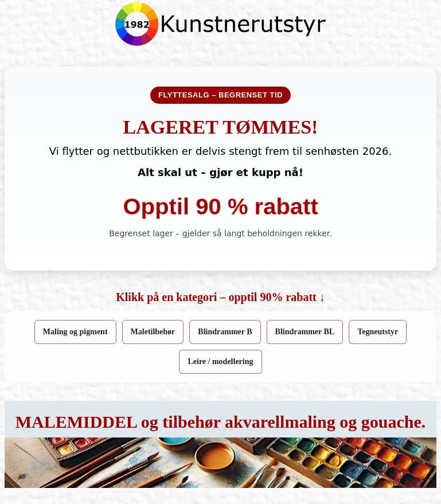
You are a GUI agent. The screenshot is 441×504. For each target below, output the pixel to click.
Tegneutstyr (378, 332)
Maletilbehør (153, 332)
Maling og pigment (75, 332)
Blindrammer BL (305, 332)
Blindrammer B (225, 332)
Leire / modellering (220, 362)
